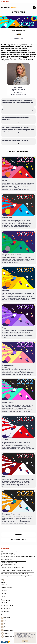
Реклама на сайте (7, 588)
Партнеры (4, 591)
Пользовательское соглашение (8, 566)
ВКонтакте (8, 627)
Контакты (7, 618)
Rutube (6, 633)
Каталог (4, 593)
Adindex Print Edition (8, 605)
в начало (19, 534)
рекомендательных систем (21, 639)
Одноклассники (9, 630)
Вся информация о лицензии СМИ (9, 563)
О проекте (4, 585)
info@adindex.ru (9, 636)
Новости (4, 596)
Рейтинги (4, 603)
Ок (25, 641)
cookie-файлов (26, 636)
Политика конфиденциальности (8, 564)
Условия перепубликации (7, 553)
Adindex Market (6, 608)
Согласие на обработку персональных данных (12, 569)
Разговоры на (9, 8)
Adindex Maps (5, 611)
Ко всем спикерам (19, 540)
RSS (5, 621)
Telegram (7, 624)
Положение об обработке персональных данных (12, 567)
